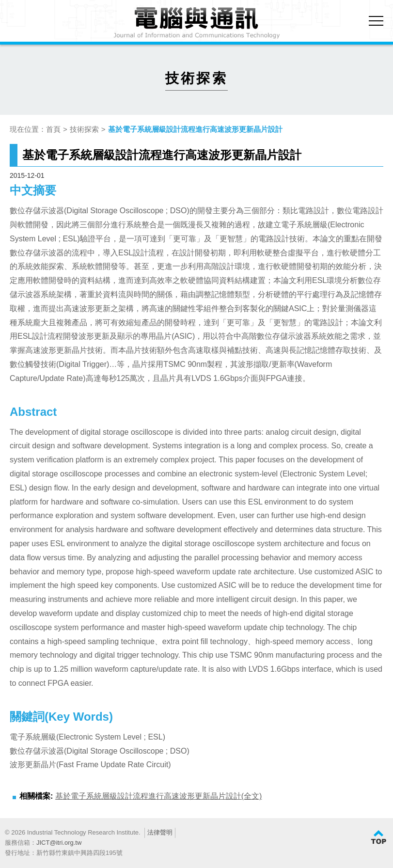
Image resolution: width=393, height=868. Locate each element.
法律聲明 (160, 832)
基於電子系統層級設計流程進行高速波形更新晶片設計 (195, 129)
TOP (378, 837)
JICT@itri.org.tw (59, 843)
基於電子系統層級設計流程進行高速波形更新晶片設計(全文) (159, 796)
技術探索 (84, 129)
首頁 (53, 129)
